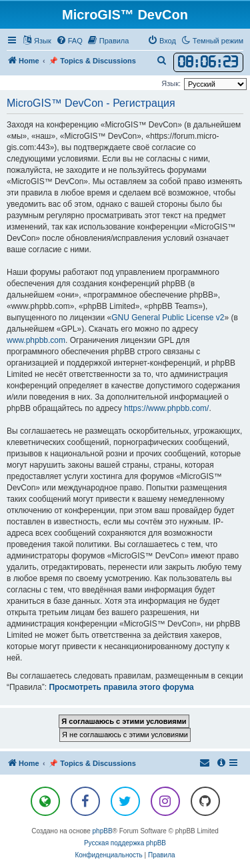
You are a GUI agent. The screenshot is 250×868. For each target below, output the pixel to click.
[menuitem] (69, 41)
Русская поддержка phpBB (125, 843)
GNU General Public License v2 (168, 318)
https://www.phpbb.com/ (166, 408)
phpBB (103, 831)
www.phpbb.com (36, 340)
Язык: (171, 83)
